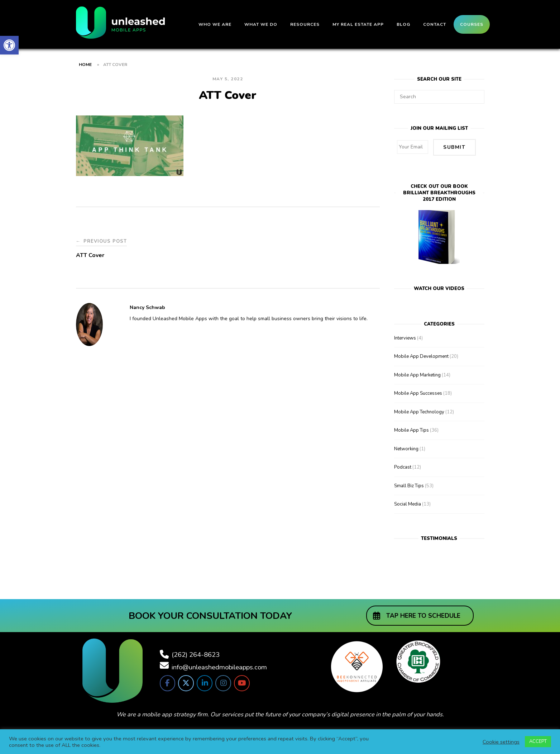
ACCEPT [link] (538, 741)
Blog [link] (403, 24)
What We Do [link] (261, 24)
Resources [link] (305, 24)
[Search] (476, 94)
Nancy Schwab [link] (147, 307)
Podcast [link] (403, 467)
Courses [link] (472, 24)
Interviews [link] (405, 337)
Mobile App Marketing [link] (417, 374)
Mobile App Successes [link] (418, 393)
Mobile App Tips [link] (411, 430)
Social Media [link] (408, 504)
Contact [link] (435, 24)
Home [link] (85, 65)
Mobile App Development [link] (421, 356)
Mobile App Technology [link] (419, 411)
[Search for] (439, 97)
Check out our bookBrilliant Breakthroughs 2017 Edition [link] (439, 193)
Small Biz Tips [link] (409, 485)
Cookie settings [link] (501, 742)
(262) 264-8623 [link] (196, 654)
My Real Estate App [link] (358, 24)
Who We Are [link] (215, 24)
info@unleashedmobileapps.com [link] (219, 667)
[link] (9, 45)
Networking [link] (406, 448)
